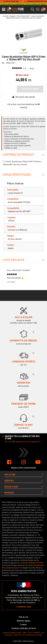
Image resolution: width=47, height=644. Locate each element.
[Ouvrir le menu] (4, 9)
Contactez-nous (23, 607)
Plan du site (23, 617)
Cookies (23, 625)
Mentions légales (24, 621)
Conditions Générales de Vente (24, 628)
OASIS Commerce (28, 641)
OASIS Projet (17, 641)
